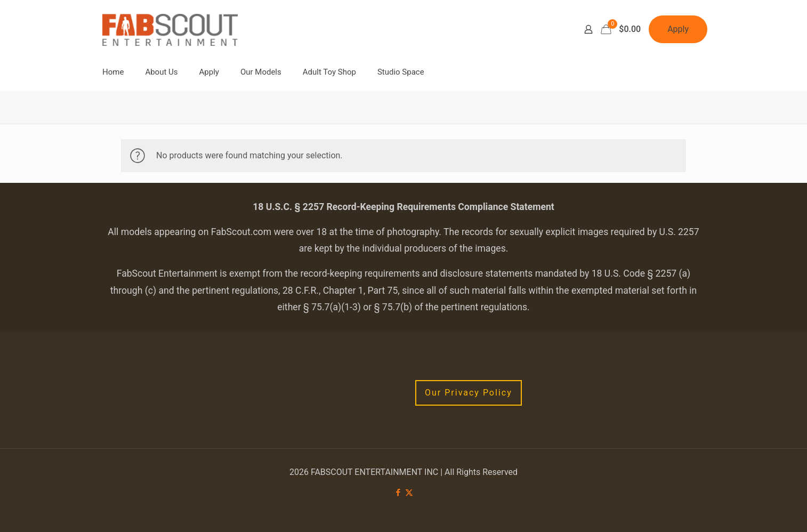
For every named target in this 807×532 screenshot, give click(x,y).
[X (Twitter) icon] (409, 493)
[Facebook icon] (398, 493)
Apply (678, 29)
